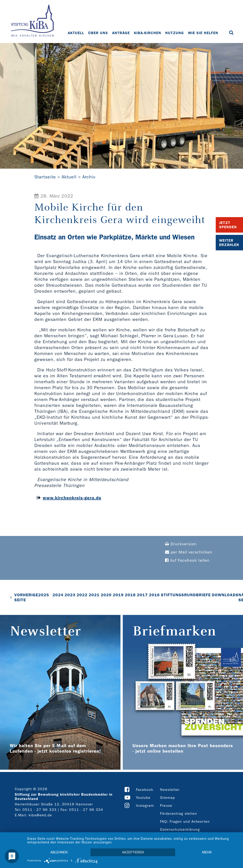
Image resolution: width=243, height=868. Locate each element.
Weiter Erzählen (229, 243)
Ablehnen (59, 852)
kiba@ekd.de (40, 815)
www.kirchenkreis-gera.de (72, 498)
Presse (166, 806)
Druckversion (181, 544)
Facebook (145, 790)
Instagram (145, 806)
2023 (70, 595)
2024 (58, 595)
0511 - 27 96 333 (40, 810)
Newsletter (170, 790)
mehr (207, 852)
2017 (142, 595)
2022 (82, 595)
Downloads (225, 595)
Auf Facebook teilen (187, 560)
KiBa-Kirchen (148, 33)
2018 (130, 595)
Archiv (89, 177)
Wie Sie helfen (203, 33)
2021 (94, 595)
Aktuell (76, 33)
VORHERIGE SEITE (26, 597)
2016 (154, 595)
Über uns (98, 33)
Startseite (45, 177)
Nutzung (175, 33)
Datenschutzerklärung (180, 829)
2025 (44, 595)
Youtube (143, 798)
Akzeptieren (133, 852)
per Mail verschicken (189, 552)
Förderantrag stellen (179, 813)
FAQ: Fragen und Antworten (185, 821)
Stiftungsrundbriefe (186, 595)
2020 (106, 595)
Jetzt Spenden (228, 225)
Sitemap (168, 798)
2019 (118, 595)
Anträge (121, 33)
